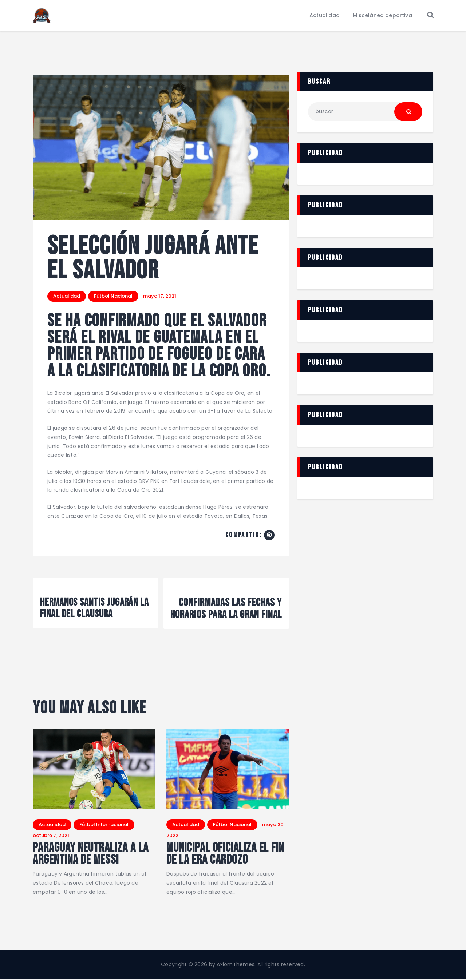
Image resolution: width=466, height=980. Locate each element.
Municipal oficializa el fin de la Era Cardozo (226, 854)
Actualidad (67, 296)
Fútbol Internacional (104, 824)
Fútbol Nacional (113, 296)
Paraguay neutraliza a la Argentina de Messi (91, 854)
